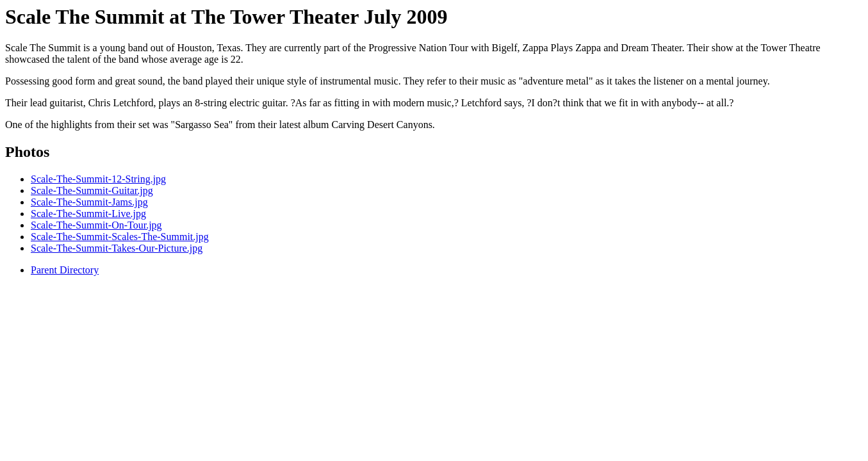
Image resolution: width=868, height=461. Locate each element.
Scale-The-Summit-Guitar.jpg (92, 190)
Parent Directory (65, 270)
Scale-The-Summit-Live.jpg (88, 214)
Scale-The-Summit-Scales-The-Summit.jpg (120, 237)
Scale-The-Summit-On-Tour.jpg (96, 225)
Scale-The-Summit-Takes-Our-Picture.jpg (117, 248)
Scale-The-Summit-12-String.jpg (98, 179)
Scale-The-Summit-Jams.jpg (89, 202)
